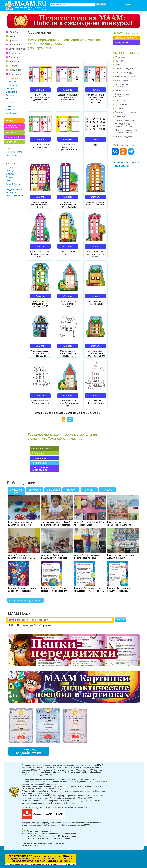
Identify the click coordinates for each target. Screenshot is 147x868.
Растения (120, 61)
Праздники (120, 116)
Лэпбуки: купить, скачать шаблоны (123, 125)
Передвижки (15, 70)
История (119, 108)
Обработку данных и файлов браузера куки (60, 864)
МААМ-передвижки (124, 137)
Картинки (14, 61)
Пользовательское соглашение (62, 834)
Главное (13, 32)
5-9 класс (10, 110)
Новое (12, 36)
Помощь (10, 170)
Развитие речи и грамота (123, 85)
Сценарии (11, 88)
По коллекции (39, 463)
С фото (89, 490)
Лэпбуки (13, 66)
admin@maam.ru (46, 772)
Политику (41, 864)
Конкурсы (11, 121)
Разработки (11, 85)
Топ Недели (34, 490)
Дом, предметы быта (125, 76)
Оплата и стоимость (43, 448)
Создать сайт (13, 137)
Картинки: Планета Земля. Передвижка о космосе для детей (54, 591)
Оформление (12, 92)
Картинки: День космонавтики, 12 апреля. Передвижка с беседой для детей (23, 591)
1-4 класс (10, 106)
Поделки (10, 95)
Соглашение (32, 864)
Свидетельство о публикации (14, 191)
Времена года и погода (126, 112)
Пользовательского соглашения (86, 823)
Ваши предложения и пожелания (126, 164)
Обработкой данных (67, 836)
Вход (129, 4)
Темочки (13, 57)
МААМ (25, 846)
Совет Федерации (14, 195)
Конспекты (15, 53)
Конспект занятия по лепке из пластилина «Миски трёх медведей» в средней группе (22, 525)
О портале (11, 174)
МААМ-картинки (40, 469)
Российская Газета (94, 772)
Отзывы (10, 177)
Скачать (40, 90)
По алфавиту (39, 453)
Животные (120, 57)
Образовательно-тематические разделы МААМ (43, 843)
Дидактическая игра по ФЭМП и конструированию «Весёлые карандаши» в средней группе (56, 525)
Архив (9, 181)
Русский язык (121, 105)
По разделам (39, 458)
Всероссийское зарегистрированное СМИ (41, 765)
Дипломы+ (15, 45)
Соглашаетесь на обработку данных (53, 838)
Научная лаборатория (126, 120)
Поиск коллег (12, 155)
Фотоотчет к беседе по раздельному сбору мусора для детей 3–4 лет (54, 558)
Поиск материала (14, 152)
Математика (121, 90)
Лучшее (13, 40)
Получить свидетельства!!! (28, 751)
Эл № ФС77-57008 (30, 779)
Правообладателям (43, 831)
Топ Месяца (53, 490)
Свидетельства (17, 49)
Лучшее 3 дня (16, 491)
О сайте (10, 167)
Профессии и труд (124, 72)
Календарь (15, 74)
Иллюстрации (122, 80)
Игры (8, 99)
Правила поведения (125, 69)
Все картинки (122, 43)
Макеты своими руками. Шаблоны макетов (126, 131)
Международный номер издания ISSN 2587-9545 (43, 786)
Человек (119, 65)
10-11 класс (11, 113)
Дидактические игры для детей (125, 96)
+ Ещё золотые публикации (25, 600)
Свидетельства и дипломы (14, 126)
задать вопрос (45, 775)
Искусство (120, 101)
